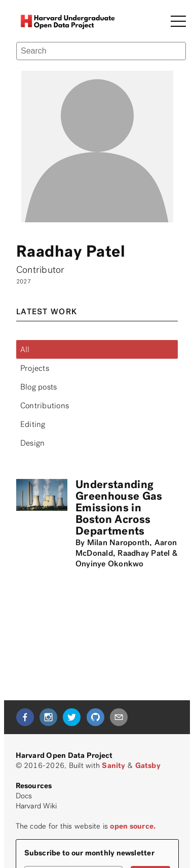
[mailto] (119, 717)
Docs (24, 796)
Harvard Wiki (36, 806)
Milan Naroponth (119, 542)
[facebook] (25, 717)
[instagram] (48, 717)
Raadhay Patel (144, 553)
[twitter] (72, 717)
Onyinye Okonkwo (110, 564)
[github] (95, 717)
